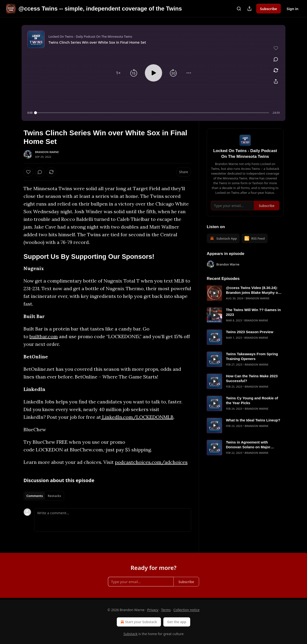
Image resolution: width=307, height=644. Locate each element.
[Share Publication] (249, 9)
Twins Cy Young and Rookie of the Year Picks (252, 400)
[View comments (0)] (276, 59)
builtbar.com (44, 336)
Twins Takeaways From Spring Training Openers (252, 356)
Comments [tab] (35, 496)
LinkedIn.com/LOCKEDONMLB (137, 417)
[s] (214, 293)
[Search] (239, 9)
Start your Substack (138, 622)
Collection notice (186, 610)
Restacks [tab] (54, 496)
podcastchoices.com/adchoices (151, 462)
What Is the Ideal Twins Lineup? (253, 420)
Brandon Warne (47, 152)
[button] (118, 73)
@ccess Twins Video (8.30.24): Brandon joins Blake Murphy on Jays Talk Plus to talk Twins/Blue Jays (254, 290)
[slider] (152, 113)
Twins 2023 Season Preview (250, 332)
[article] (245, 293)
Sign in (292, 9)
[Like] (28, 172)
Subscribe (269, 9)
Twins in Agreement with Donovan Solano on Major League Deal (248, 445)
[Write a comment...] (113, 520)
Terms (166, 610)
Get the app (177, 622)
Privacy (153, 610)
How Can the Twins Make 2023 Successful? (252, 378)
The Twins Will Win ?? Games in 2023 (253, 312)
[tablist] (44, 496)
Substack (131, 634)
